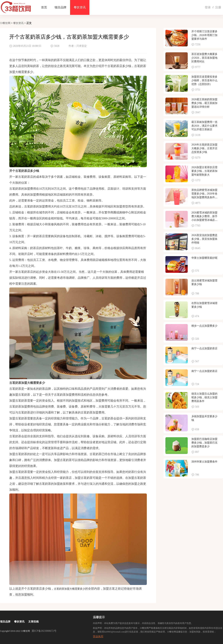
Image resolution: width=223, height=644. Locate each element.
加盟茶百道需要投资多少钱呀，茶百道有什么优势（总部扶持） (204, 80)
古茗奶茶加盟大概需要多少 (70, 589)
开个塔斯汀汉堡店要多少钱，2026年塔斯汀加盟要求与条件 (204, 35)
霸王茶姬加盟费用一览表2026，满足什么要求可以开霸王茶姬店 (204, 126)
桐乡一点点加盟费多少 (204, 326)
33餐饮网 (5, 23)
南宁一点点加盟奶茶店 (204, 348)
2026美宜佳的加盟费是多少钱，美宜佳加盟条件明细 (204, 239)
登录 (208, 7)
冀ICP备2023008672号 (44, 631)
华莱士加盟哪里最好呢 (204, 258)
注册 (218, 7)
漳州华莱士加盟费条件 (204, 462)
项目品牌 (60, 7)
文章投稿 (33, 622)
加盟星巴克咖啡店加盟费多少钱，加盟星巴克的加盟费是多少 (204, 443)
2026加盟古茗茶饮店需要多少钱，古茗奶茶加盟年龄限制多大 (204, 171)
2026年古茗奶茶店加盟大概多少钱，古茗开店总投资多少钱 (204, 148)
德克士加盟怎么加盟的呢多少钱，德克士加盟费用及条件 (204, 397)
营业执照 (98, 636)
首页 (44, 7)
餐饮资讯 (80, 7)
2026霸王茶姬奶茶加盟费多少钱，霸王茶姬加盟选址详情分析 (204, 103)
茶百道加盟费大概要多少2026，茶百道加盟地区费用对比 (204, 58)
